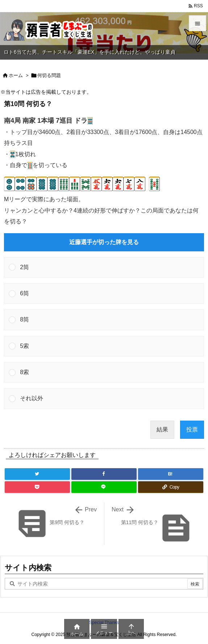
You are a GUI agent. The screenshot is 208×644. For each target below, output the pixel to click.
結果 (162, 430)
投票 (192, 430)
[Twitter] (37, 474)
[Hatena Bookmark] (171, 474)
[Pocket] (37, 487)
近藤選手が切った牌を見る (104, 242)
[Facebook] (104, 474)
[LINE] (104, 487)
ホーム (16, 75)
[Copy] (171, 487)
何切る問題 (49, 75)
